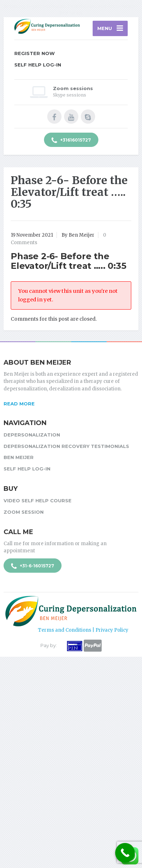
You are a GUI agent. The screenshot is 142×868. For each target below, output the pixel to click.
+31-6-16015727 (33, 566)
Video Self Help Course (38, 500)
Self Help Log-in (38, 65)
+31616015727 (71, 140)
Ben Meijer (19, 457)
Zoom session (24, 512)
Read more (19, 404)
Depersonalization (32, 435)
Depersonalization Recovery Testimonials (66, 446)
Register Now (35, 53)
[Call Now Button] (125, 853)
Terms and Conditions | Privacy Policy (83, 630)
